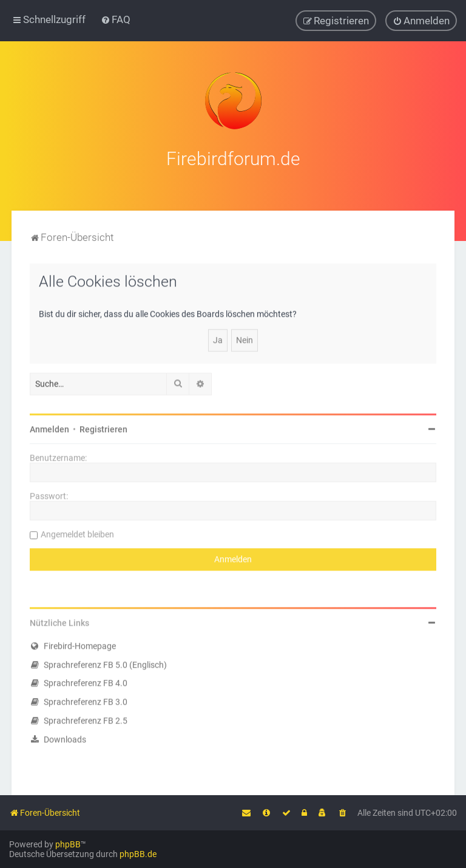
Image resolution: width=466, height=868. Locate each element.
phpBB (68, 844)
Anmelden (49, 427)
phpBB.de (138, 854)
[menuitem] (116, 19)
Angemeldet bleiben (77, 532)
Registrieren (103, 427)
